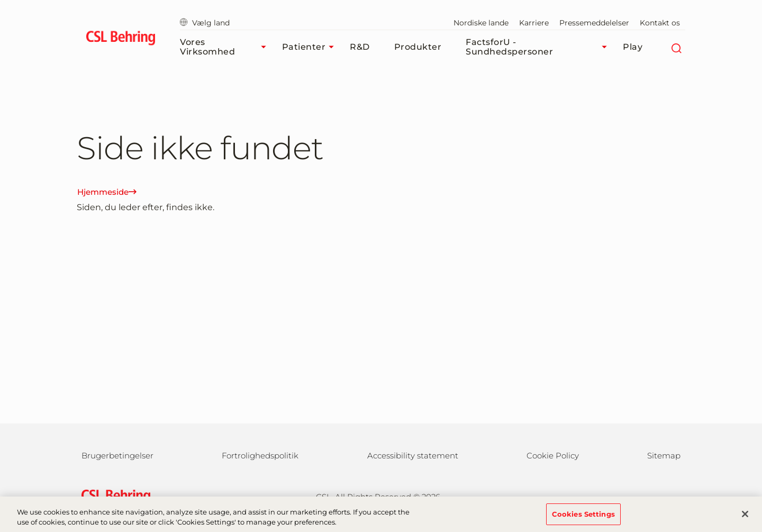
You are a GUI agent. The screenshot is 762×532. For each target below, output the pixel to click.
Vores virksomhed (226, 47)
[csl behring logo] (113, 496)
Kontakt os (660, 23)
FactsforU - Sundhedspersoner (539, 47)
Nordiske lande (481, 23)
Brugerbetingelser (117, 456)
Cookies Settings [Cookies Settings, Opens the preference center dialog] (583, 517)
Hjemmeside (107, 192)
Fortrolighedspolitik (260, 456)
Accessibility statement (413, 456)
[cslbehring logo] (120, 40)
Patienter (311, 47)
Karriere (534, 23)
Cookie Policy (553, 456)
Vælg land (205, 23)
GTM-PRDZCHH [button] (0, 0)
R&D (360, 47)
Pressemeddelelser (594, 23)
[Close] (745, 517)
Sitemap (664, 456)
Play (633, 47)
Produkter (418, 47)
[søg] (676, 47)
